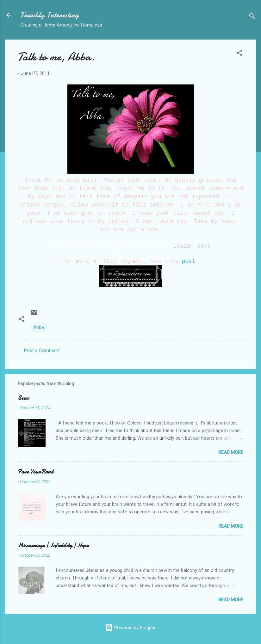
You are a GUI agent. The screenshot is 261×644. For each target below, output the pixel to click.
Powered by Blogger (130, 628)
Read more (231, 452)
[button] (239, 54)
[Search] (252, 17)
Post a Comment (42, 350)
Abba (39, 327)
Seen (23, 398)
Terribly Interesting (50, 15)
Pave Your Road (36, 472)
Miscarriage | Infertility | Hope (53, 545)
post (189, 261)
